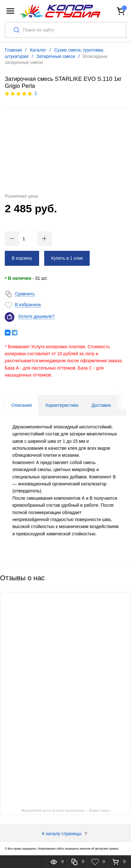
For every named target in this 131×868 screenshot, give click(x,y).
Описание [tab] (22, 405)
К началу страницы (65, 834)
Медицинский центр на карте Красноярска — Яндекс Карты (66, 811)
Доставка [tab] (101, 405)
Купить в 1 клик (67, 258)
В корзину (22, 258)
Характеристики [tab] (62, 405)
